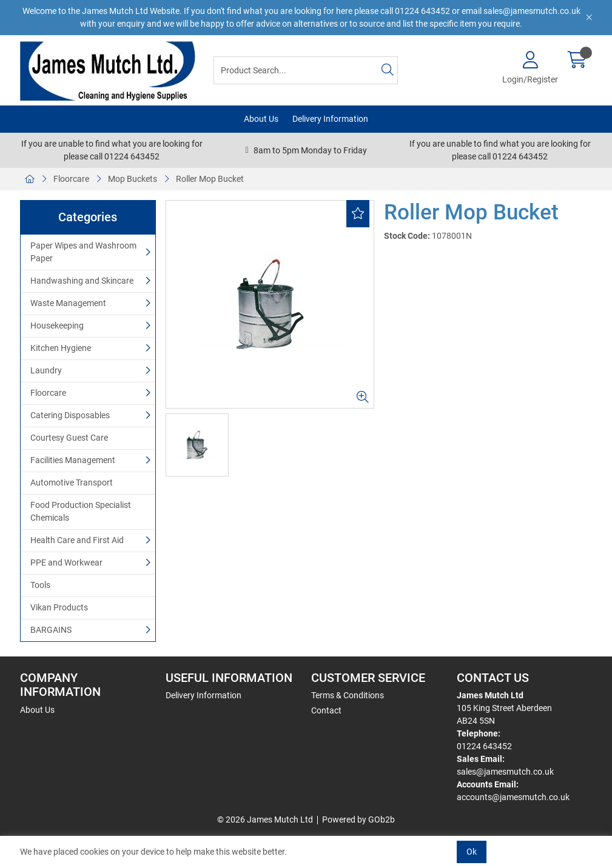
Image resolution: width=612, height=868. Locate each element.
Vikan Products (59, 607)
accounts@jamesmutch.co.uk (513, 797)
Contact (326, 710)
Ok (472, 852)
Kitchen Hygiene (61, 348)
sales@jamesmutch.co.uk (505, 772)
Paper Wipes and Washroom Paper (83, 252)
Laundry (46, 370)
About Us (261, 119)
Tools (40, 585)
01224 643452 (484, 746)
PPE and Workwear (66, 563)
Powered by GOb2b (358, 820)
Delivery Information (330, 119)
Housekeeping (57, 326)
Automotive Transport (72, 482)
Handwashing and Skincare (82, 281)
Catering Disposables (70, 415)
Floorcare (71, 179)
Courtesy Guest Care (69, 438)
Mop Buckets (133, 179)
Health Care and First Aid (77, 540)
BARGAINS (51, 630)
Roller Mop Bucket (210, 179)
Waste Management (68, 303)
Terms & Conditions (348, 695)
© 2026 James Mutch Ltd (265, 820)
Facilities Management (73, 460)
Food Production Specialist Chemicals (81, 511)
